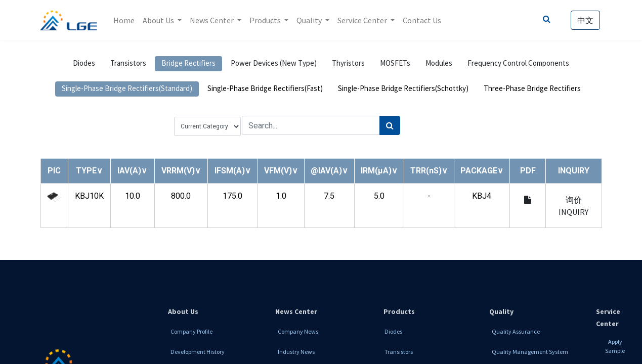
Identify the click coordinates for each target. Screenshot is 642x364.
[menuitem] (124, 20)
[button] (89, 171)
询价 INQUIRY (573, 206)
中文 (585, 20)
